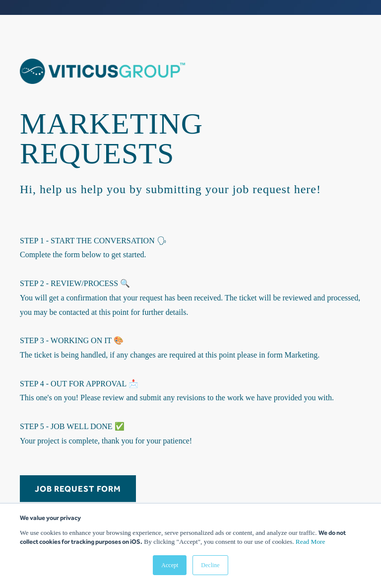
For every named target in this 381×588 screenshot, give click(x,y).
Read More (311, 542)
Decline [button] (210, 565)
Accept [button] (170, 565)
